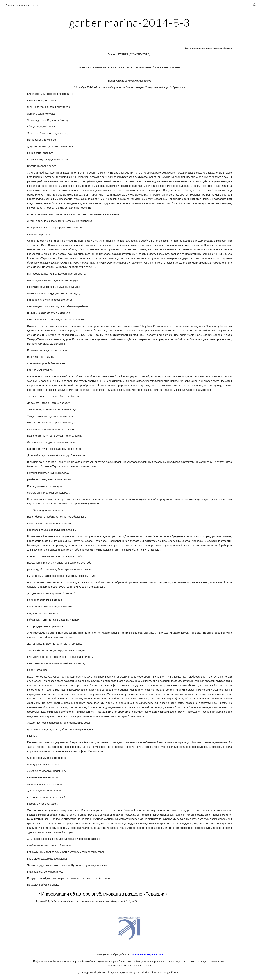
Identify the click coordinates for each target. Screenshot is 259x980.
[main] (129, 23)
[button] (255, 5)
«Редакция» (155, 894)
